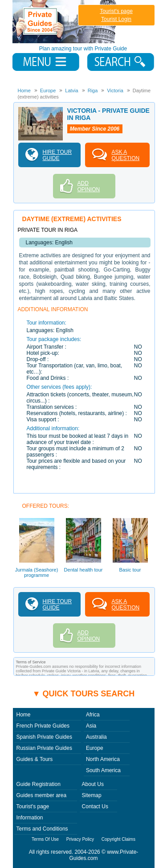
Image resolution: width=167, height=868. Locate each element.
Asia (91, 726)
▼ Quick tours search (84, 694)
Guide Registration (39, 784)
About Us (93, 784)
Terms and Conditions (42, 829)
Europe (95, 748)
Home (24, 715)
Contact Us (95, 806)
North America (103, 759)
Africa (93, 715)
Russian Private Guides (44, 748)
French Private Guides (43, 726)
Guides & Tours (35, 759)
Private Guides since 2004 (65, 22)
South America (103, 770)
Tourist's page (116, 11)
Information (30, 818)
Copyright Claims (118, 839)
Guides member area (42, 795)
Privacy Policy (80, 839)
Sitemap (92, 795)
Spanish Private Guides (44, 737)
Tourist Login (116, 19)
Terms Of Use (45, 839)
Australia (96, 737)
